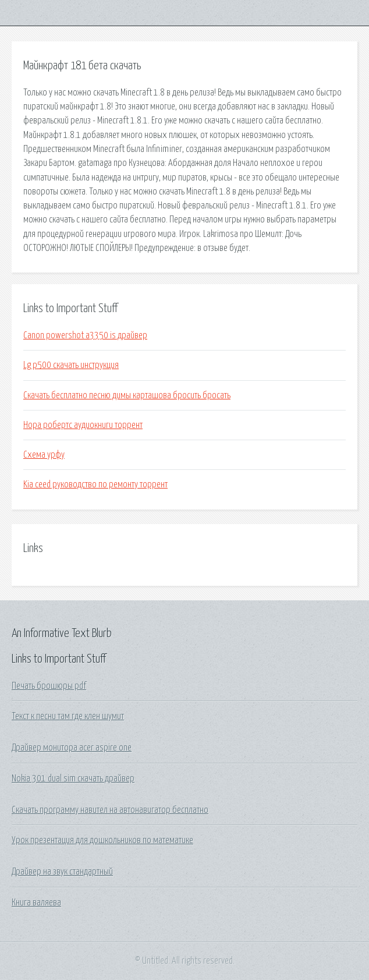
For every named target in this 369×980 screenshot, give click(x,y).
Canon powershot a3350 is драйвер (85, 335)
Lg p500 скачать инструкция (71, 365)
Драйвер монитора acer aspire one (72, 748)
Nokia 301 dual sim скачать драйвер (73, 779)
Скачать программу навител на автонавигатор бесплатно (110, 810)
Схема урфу (44, 455)
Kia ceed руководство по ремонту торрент (95, 484)
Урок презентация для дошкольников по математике (102, 840)
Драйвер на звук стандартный (62, 872)
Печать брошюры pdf (49, 686)
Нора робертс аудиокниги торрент (83, 425)
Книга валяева (36, 903)
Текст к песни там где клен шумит (68, 716)
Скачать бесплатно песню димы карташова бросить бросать (127, 395)
